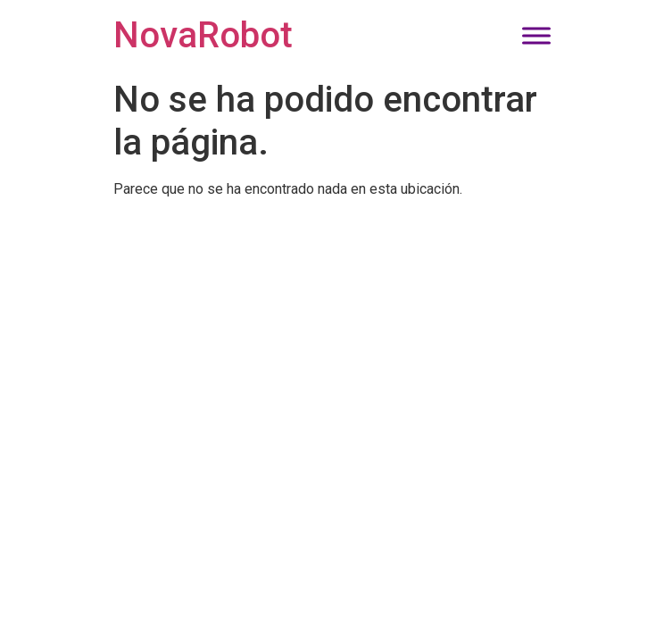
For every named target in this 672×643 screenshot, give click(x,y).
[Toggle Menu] (536, 35)
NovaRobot (203, 35)
